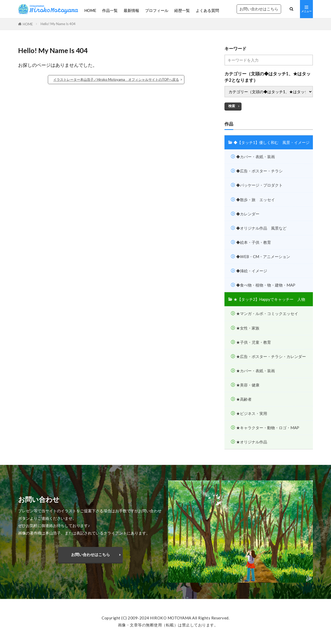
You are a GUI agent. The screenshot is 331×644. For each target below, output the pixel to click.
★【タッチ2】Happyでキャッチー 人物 (269, 299)
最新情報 (131, 10)
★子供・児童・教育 (254, 342)
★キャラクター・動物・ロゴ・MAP (268, 428)
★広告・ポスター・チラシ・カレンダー (271, 356)
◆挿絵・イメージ (252, 271)
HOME (90, 10)
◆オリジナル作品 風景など (261, 228)
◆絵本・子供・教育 (254, 242)
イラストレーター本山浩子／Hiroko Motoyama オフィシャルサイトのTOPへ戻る (116, 79)
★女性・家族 (248, 328)
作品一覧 (110, 10)
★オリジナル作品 (252, 442)
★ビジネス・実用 (252, 413)
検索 (232, 106)
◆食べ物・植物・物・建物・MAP (266, 285)
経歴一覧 (182, 10)
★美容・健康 (248, 385)
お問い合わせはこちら (259, 9)
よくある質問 (207, 10)
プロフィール (157, 10)
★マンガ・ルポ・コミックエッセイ (267, 313)
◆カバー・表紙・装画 (255, 157)
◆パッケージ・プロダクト (259, 185)
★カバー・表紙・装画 (255, 371)
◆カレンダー (248, 214)
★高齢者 (244, 399)
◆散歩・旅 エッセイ (255, 200)
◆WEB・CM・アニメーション (263, 257)
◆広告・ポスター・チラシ (259, 171)
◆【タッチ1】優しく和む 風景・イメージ (272, 142)
